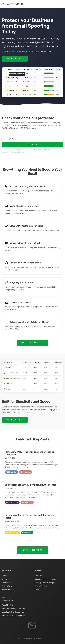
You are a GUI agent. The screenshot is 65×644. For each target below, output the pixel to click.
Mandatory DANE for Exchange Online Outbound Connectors (30, 453)
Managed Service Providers (46, 579)
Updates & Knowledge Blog (13, 612)
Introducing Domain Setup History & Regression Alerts (30, 516)
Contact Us (7, 583)
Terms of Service (9, 590)
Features (39, 576)
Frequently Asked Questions (14, 608)
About (4, 579)
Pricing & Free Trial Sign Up (46, 583)
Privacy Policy (8, 586)
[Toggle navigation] (61, 4)
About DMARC (8, 605)
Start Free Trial (15, 59)
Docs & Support (41, 586)
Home (4, 576)
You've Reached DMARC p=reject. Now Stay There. (31, 485)
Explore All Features (33, 343)
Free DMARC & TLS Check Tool (14, 615)
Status (38, 590)
